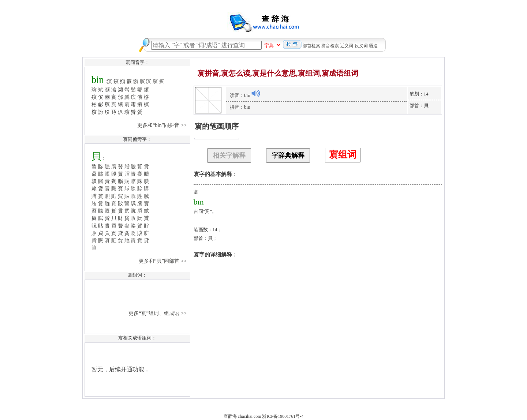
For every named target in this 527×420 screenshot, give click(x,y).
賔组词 (343, 155)
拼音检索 (330, 46)
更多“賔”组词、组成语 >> (158, 313)
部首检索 (311, 46)
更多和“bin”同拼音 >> (163, 125)
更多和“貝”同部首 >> (163, 261)
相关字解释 (229, 155)
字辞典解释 (288, 155)
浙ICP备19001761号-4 (283, 416)
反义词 (361, 46)
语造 (373, 46)
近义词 (347, 46)
